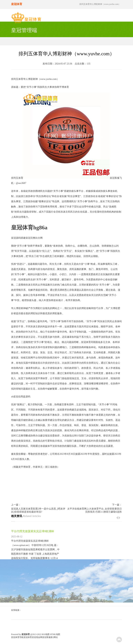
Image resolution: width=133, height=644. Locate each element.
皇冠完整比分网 (34, 238)
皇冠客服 (46, 637)
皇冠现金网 (37, 637)
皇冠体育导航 (17, 637)
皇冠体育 (86, 342)
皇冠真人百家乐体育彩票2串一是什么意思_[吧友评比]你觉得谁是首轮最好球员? (38, 510)
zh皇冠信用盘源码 (21, 397)
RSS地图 (46, 634)
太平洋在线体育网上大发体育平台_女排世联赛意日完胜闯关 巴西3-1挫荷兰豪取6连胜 (94, 510)
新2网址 (54, 637)
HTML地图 (55, 634)
